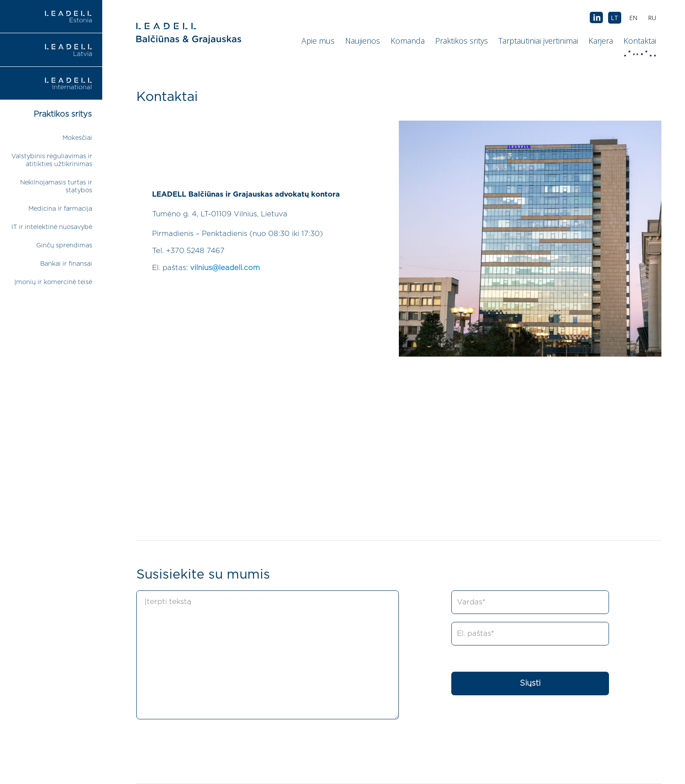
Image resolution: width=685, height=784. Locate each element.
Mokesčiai (77, 138)
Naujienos (363, 41)
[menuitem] (652, 18)
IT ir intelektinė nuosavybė (52, 227)
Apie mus (318, 41)
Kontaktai (641, 43)
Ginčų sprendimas (64, 245)
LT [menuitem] (615, 18)
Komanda (408, 41)
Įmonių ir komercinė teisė (53, 282)
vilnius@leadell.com (225, 268)
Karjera (601, 41)
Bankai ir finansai (66, 264)
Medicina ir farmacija (60, 209)
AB (596, 18)
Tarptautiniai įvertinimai (538, 41)
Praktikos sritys (462, 41)
